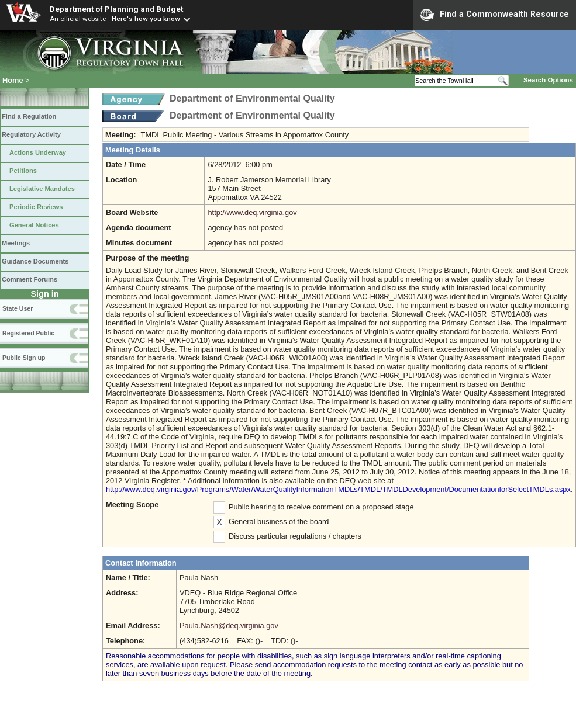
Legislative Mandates (42, 189)
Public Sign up (24, 358)
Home (13, 80)
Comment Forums (30, 279)
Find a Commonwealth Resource (495, 15)
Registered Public (28, 333)
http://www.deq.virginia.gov (252, 212)
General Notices (34, 225)
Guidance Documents (35, 261)
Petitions (23, 171)
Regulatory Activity (31, 134)
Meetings (16, 243)
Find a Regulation (29, 116)
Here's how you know (146, 19)
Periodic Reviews (36, 207)
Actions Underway (38, 152)
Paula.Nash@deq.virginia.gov (229, 625)
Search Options (548, 80)
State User (18, 308)
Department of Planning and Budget (116, 9)
